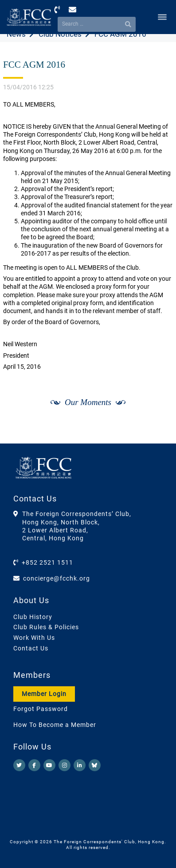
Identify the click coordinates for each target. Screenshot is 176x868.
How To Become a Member (55, 725)
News (16, 34)
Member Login (44, 694)
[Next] (156, 434)
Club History (33, 617)
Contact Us (31, 648)
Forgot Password (41, 709)
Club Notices (60, 34)
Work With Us (34, 638)
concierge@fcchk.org (57, 578)
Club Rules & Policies (46, 627)
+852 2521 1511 (47, 562)
